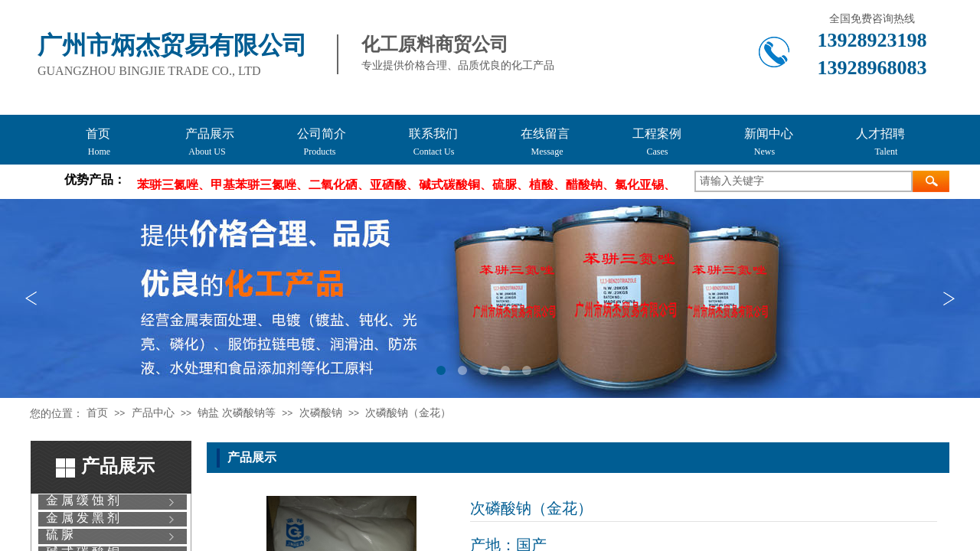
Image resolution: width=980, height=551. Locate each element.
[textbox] (804, 181)
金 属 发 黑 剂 (83, 518)
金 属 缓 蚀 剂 (83, 500)
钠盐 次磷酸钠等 (237, 413)
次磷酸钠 (321, 413)
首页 (97, 413)
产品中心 (153, 413)
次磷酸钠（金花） (408, 413)
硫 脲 (60, 535)
